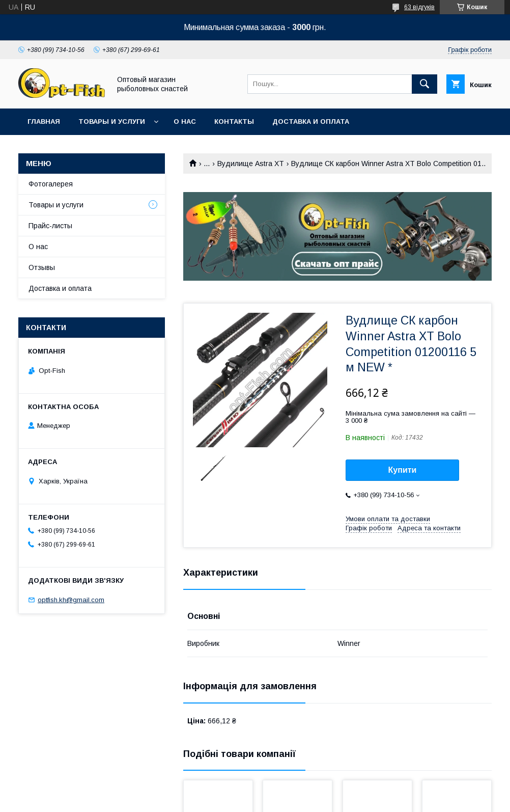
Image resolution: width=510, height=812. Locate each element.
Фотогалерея (51, 184)
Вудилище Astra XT (251, 164)
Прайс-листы (50, 226)
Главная (44, 121)
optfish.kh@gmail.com (71, 600)
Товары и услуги (112, 121)
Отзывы (42, 267)
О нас (185, 121)
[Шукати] (424, 84)
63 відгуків (419, 7)
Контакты (234, 121)
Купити (403, 470)
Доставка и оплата (311, 121)
